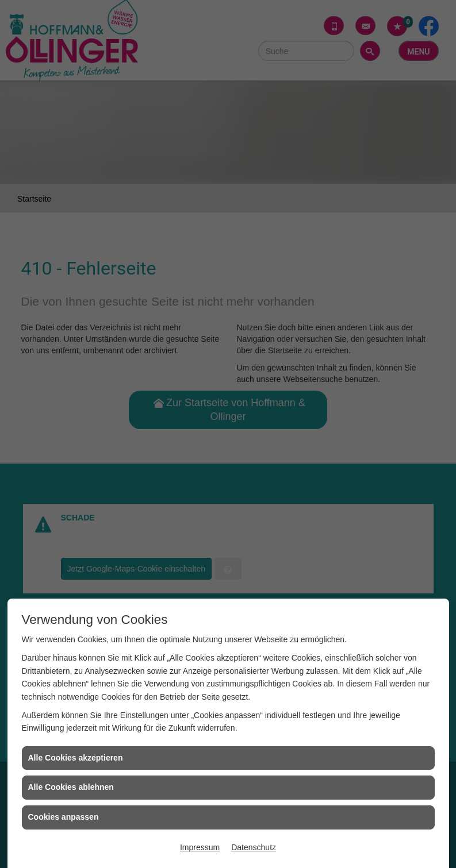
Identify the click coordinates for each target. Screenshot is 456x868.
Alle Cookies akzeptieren (76, 758)
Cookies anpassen (64, 817)
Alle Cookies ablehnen (71, 787)
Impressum (200, 847)
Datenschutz (254, 847)
